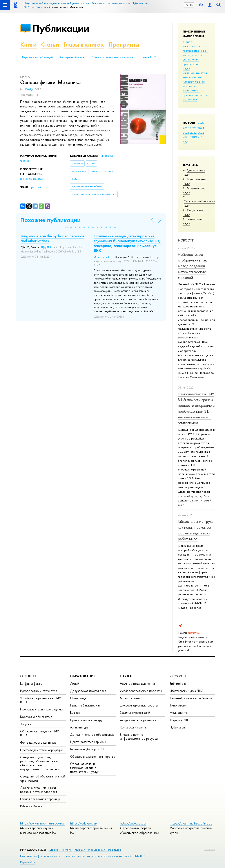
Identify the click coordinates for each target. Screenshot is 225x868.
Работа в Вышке (31, 806)
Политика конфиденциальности (40, 856)
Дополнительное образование (92, 735)
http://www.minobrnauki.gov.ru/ (42, 823)
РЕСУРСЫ (178, 676)
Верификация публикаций (37, 57)
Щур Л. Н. (47, 247)
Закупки (26, 724)
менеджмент (191, 90)
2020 (186, 137)
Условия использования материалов (98, 850)
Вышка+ (75, 713)
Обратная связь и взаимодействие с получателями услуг (84, 768)
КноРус (29, 89)
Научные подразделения (137, 684)
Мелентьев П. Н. (104, 257)
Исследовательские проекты (141, 691)
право (187, 95)
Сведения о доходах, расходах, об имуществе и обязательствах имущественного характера (40, 763)
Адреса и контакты (60, 850)
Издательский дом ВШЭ (187, 691)
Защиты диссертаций (135, 713)
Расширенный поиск (72, 57)
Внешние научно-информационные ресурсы (139, 736)
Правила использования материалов (112, 57)
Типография (178, 705)
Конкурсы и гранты (134, 727)
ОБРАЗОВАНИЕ (83, 676)
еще (186, 141)
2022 (193, 133)
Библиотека (178, 684)
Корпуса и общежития (36, 717)
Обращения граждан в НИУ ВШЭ (40, 733)
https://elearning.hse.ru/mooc (191, 823)
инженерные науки (195, 73)
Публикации (61, 28)
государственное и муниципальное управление (196, 55)
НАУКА (126, 676)
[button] (67, 227)
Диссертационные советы (139, 705)
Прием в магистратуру (86, 720)
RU (186, 5)
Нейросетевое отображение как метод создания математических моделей (192, 266)
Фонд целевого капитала (38, 742)
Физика (24, 161)
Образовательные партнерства (93, 756)
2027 (201, 123)
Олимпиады (78, 698)
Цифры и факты (31, 684)
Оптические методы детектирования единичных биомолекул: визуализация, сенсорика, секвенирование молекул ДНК (127, 243)
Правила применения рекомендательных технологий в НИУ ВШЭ (104, 856)
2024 (201, 128)
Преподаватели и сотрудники (42, 709)
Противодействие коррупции (42, 750)
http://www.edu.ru (133, 823)
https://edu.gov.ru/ (84, 823)
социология (200, 95)
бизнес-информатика (192, 44)
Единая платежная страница (40, 799)
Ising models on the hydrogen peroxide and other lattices (53, 238)
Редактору (210, 849)
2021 (201, 133)
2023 (186, 133)
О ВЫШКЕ (29, 676)
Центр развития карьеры (88, 742)
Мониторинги (130, 698)
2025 (193, 128)
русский (36, 187)
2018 (201, 137)
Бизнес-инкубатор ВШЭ (87, 749)
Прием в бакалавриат (85, 705)
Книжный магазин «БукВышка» (191, 698)
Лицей (75, 684)
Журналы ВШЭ (180, 720)
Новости (186, 240)
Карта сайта (28, 862)
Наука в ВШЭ (148, 57)
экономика (190, 99)
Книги (28, 44)
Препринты (124, 44)
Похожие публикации (50, 220)
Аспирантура (79, 727)
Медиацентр (179, 713)
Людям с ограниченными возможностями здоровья (39, 790)
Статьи (50, 44)
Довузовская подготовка (88, 691)
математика (191, 86)
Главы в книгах (84, 44)
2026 (186, 128)
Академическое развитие (138, 720)
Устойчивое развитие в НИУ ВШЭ (41, 700)
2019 (194, 137)
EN (192, 5)
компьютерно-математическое (194, 79)
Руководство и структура (39, 691)
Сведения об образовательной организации (43, 778)
